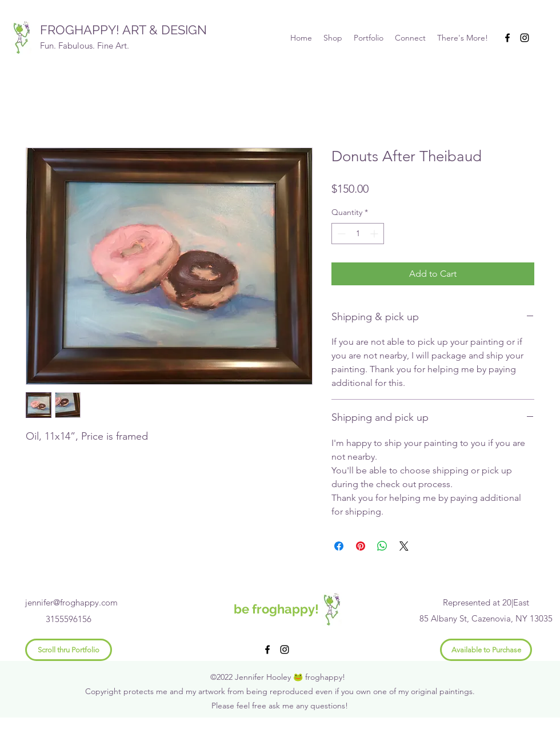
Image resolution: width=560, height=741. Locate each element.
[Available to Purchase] (486, 650)
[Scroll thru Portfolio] (69, 650)
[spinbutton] (358, 234)
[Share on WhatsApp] (382, 546)
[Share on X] (404, 546)
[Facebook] (507, 38)
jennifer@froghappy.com (71, 602)
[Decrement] (340, 234)
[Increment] (375, 234)
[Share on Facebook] (339, 546)
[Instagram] (525, 38)
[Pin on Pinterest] (361, 546)
